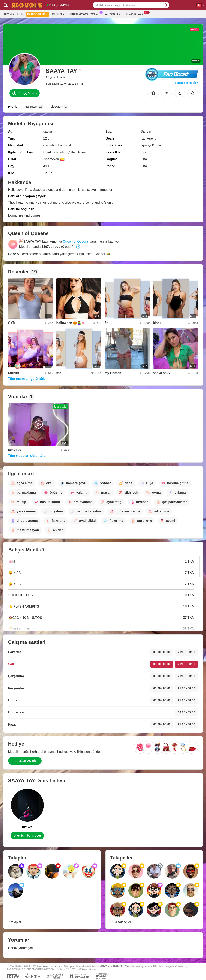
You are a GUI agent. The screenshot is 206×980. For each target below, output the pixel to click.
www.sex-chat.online (49, 966)
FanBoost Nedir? (186, 83)
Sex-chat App (135, 14)
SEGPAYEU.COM (121, 966)
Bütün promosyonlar (85, 14)
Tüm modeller (13, 14)
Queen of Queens (76, 242)
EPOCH (105, 966)
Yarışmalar (113, 14)
